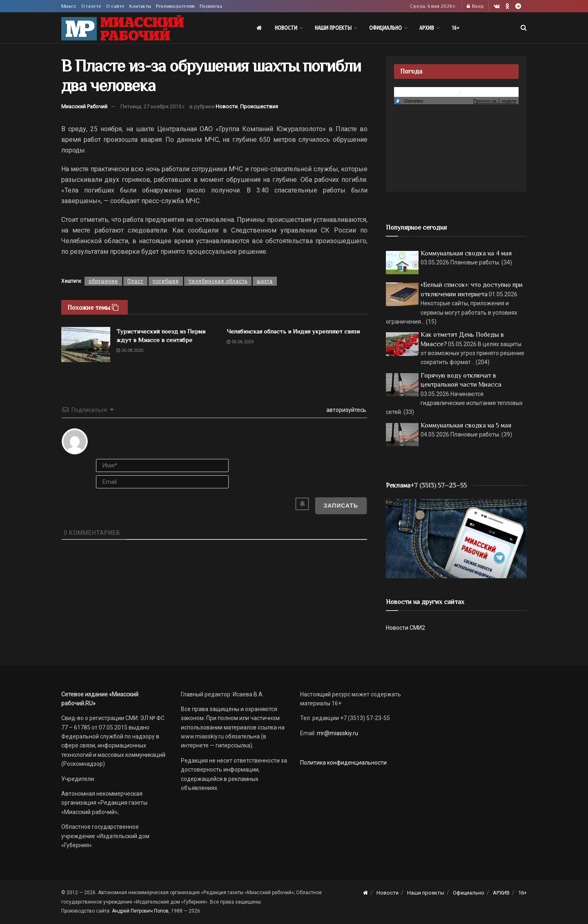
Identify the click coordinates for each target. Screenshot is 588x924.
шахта (265, 281)
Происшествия (259, 106)
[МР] (456, 538)
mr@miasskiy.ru (337, 733)
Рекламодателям (175, 6)
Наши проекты (333, 28)
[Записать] (341, 506)
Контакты (140, 6)
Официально (385, 28)
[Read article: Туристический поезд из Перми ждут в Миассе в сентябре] (86, 345)
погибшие (166, 281)
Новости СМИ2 (405, 628)
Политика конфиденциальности (343, 763)
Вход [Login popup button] (475, 6)
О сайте (115, 6)
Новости (286, 28)
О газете (91, 6)
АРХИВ (427, 28)
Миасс (69, 6)
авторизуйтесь (346, 410)
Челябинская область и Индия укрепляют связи (293, 331)
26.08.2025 (130, 350)
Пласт (135, 281)
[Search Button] (524, 28)
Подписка (211, 6)
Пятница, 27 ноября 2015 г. (153, 106)
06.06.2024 (240, 342)
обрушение (103, 281)
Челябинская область (218, 281)
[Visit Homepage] (122, 28)
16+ (455, 28)
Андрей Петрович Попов (140, 911)
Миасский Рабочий (84, 106)
